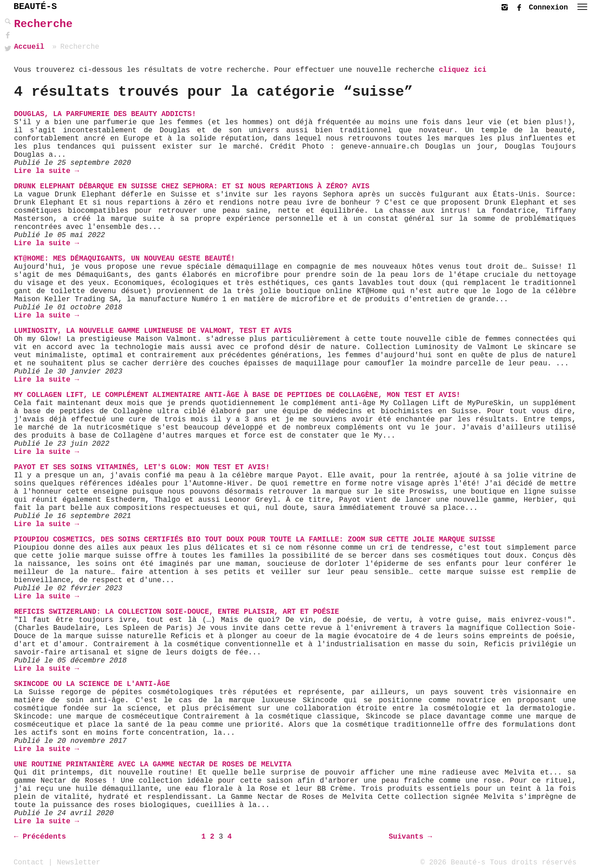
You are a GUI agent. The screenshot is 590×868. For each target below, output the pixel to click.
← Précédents (40, 837)
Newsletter (79, 862)
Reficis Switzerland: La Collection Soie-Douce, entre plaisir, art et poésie (177, 612)
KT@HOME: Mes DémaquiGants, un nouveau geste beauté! (125, 259)
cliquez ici (463, 70)
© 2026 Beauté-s (453, 862)
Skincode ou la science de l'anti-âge (92, 684)
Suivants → (410, 837)
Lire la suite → (46, 171)
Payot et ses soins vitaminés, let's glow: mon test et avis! (142, 467)
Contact (29, 862)
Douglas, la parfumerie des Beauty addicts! (105, 114)
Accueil (29, 47)
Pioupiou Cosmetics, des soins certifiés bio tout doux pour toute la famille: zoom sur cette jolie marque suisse (255, 540)
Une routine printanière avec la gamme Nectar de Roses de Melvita (153, 765)
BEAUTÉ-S (35, 7)
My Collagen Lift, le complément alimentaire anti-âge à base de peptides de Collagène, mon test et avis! (237, 395)
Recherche (43, 24)
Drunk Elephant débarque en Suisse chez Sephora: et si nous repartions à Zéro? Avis (192, 187)
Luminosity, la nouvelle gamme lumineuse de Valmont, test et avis (153, 331)
